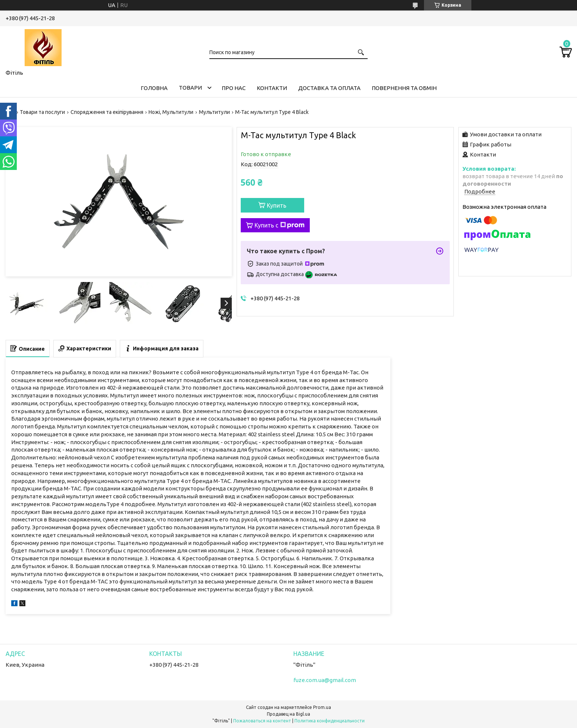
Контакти (272, 88)
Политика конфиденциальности (330, 721)
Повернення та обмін (404, 88)
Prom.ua (322, 707)
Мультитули (214, 112)
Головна (154, 88)
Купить (277, 205)
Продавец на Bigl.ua (288, 714)
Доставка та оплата (329, 88)
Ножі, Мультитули (171, 112)
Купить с (280, 225)
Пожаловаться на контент (262, 721)
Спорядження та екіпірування (107, 112)
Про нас (234, 88)
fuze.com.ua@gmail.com (325, 680)
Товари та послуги (42, 112)
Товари (190, 88)
